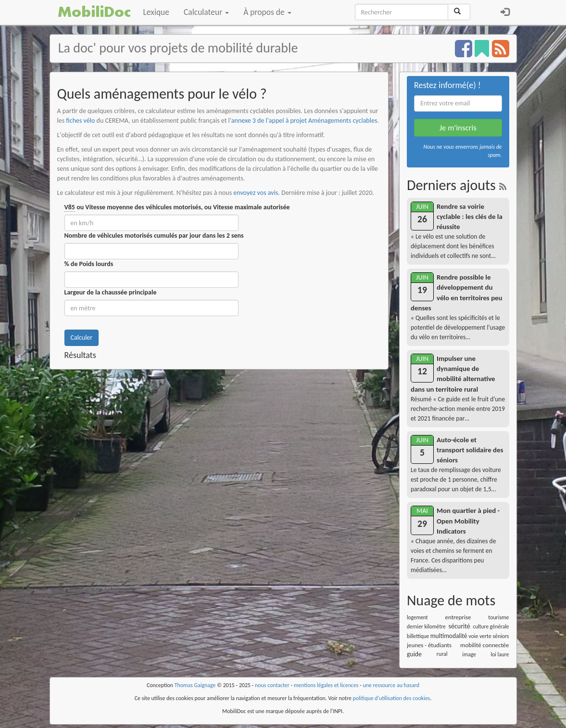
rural (442, 654)
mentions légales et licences (326, 685)
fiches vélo (80, 121)
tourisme (498, 617)
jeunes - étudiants (429, 645)
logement (417, 617)
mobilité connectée (484, 645)
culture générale (491, 626)
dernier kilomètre (426, 626)
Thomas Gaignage (195, 685)
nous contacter (272, 685)
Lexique (157, 12)
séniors (501, 636)
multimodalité (449, 636)
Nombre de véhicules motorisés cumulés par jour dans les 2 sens (154, 236)
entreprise (458, 617)
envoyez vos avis (256, 193)
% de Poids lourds (89, 264)
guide (414, 654)
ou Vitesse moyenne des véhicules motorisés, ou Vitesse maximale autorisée (177, 207)
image (469, 654)
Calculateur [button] (206, 12)
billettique (418, 636)
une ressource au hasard (391, 685)
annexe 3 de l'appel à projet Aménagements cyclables (304, 121)
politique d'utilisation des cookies (392, 698)
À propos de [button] (267, 12)
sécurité (459, 626)
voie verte (480, 636)
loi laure (500, 654)
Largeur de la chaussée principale (111, 292)
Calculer (82, 338)
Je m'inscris (458, 128)
